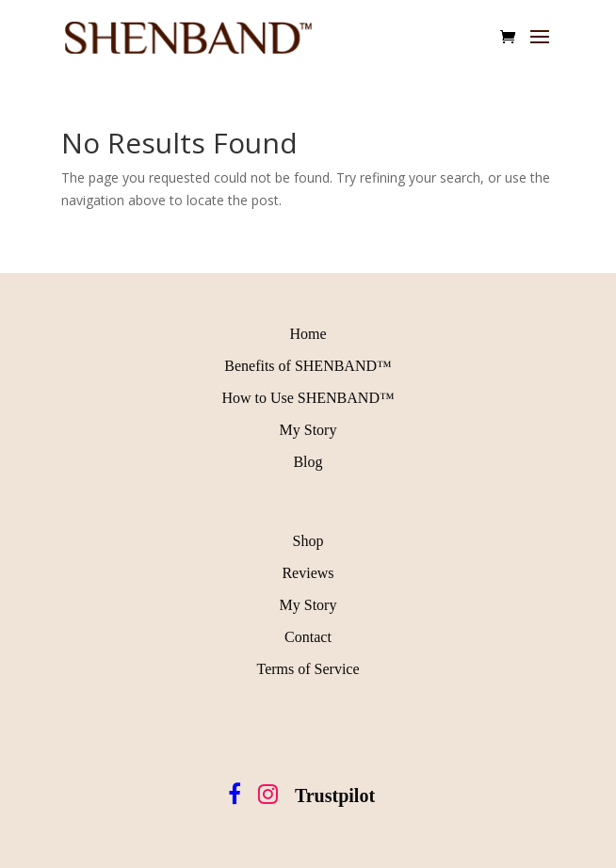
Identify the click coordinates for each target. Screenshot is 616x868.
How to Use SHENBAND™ (308, 398)
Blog (308, 462)
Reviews (308, 573)
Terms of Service (308, 669)
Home (308, 334)
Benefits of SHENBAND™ (308, 366)
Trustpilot (335, 796)
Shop (308, 541)
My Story (308, 430)
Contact (308, 637)
